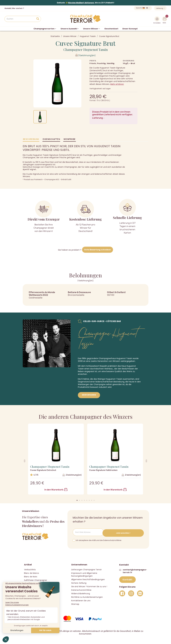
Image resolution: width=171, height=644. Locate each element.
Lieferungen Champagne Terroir (86, 569)
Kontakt (8, 8)
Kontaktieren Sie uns (81, 600)
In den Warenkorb (56, 490)
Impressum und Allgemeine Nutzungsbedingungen (84, 574)
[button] (77, 500)
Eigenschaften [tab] (51, 139)
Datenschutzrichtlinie (81, 589)
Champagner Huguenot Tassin (86, 50)
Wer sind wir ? (18, 8)
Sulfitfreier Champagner (36, 579)
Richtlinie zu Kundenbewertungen (87, 596)
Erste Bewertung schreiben (98, 250)
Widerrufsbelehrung (81, 593)
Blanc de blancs (31, 572)
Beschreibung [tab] (31, 139)
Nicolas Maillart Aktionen (81, 3)
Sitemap (75, 603)
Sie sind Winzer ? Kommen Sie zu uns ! (89, 586)
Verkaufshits (30, 569)
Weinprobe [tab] (70, 139)
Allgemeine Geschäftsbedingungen (88, 579)
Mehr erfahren (117, 84)
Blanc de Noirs (31, 576)
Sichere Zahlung (79, 582)
